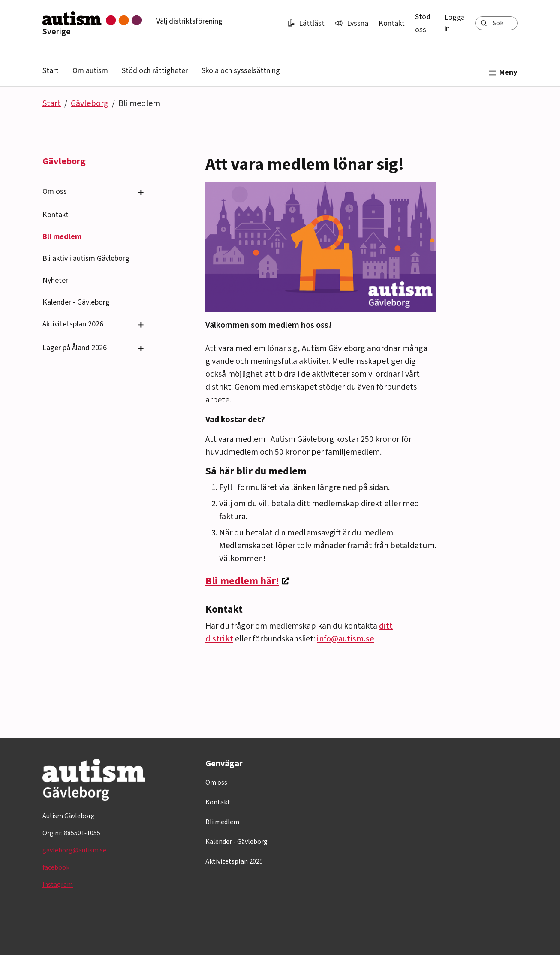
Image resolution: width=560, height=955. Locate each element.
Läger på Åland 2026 (75, 348)
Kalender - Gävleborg (76, 302)
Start (51, 71)
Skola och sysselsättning (241, 71)
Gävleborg (90, 103)
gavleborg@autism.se (74, 850)
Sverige (57, 32)
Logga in (455, 23)
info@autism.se (346, 639)
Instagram (58, 885)
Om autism (90, 71)
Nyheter (55, 280)
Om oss (55, 192)
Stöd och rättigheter (155, 71)
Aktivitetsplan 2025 (234, 861)
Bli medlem (62, 237)
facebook (56, 867)
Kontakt (392, 23)
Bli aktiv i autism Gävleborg (86, 258)
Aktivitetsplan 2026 (73, 324)
